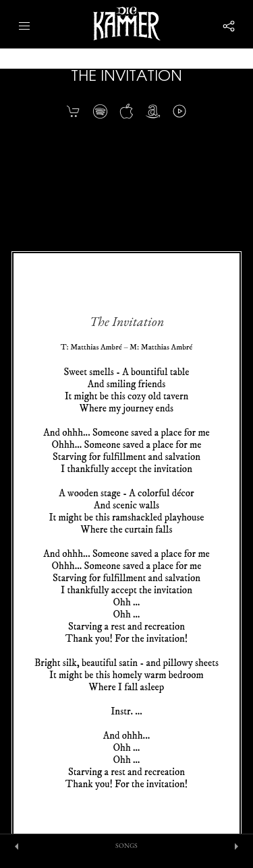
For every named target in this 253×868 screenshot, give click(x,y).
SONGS (126, 846)
